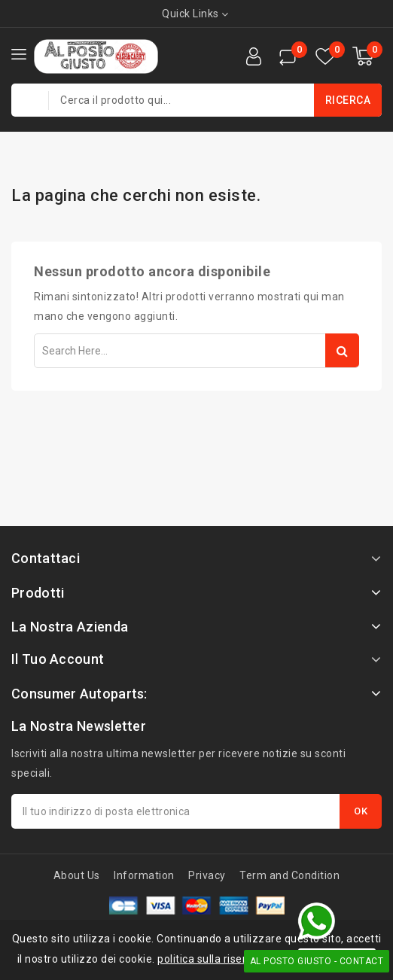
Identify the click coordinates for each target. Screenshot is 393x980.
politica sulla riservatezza (223, 959)
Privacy (207, 875)
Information (144, 875)
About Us (77, 875)
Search (342, 350)
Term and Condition (289, 875)
